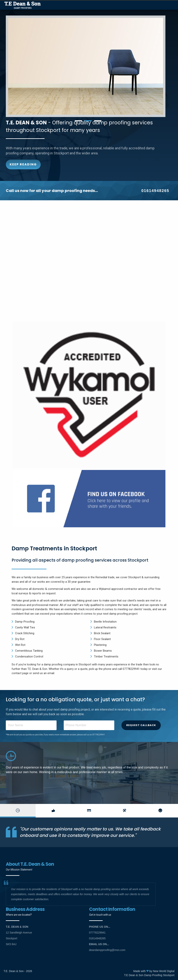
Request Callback (141, 725)
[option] (89, 66)
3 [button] (98, 121)
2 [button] (88, 121)
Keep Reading (23, 164)
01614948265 (155, 191)
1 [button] (78, 121)
